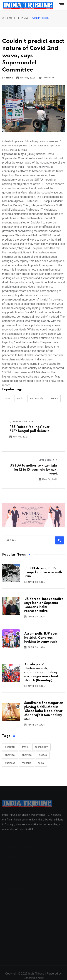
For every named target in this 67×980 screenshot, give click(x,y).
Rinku (9, 78)
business (10, 763)
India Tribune (36, 976)
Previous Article (21, 422)
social (41, 763)
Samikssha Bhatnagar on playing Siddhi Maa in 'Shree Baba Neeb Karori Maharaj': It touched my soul (44, 711)
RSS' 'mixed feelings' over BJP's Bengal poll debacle (29, 429)
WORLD (20, 398)
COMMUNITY (37, 398)
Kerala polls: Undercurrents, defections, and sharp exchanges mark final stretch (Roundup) (41, 672)
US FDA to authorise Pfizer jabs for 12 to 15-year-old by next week (34, 470)
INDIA (24, 18)
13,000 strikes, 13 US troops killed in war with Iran (43, 572)
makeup (26, 763)
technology (41, 747)
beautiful (10, 747)
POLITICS (54, 398)
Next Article (48, 460)
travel (25, 747)
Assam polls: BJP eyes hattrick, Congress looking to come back (41, 638)
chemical (10, 755)
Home (7, 18)
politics (43, 755)
